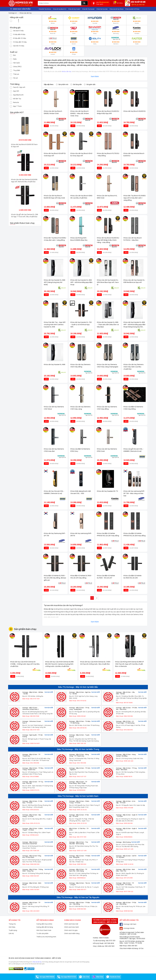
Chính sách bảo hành (71, 927)
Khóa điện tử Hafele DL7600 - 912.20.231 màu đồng (81, 577)
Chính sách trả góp (71, 930)
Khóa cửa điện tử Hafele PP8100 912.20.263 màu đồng (134, 534)
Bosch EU (116, 20)
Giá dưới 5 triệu (17, 30)
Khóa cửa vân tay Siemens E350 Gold (107, 450)
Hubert (74, 20)
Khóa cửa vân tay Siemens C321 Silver (54, 408)
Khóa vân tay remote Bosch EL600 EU (134, 154)
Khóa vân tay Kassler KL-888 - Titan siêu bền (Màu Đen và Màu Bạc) (108, 324)
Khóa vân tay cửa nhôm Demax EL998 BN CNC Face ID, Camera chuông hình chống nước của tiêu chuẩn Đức (59, 664)
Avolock (53, 51)
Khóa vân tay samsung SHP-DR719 (81, 534)
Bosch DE (53, 30)
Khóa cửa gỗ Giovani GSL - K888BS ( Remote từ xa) (133, 450)
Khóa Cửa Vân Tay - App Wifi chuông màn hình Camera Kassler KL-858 (55, 324)
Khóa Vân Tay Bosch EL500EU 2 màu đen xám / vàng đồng (55, 239)
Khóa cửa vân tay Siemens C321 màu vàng (80, 408)
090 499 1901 (110, 946)
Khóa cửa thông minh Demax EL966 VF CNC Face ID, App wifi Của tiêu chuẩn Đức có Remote (129, 664)
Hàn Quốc (15, 63)
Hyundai (95, 20)
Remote (14, 102)
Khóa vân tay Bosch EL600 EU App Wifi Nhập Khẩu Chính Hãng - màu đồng (108, 240)
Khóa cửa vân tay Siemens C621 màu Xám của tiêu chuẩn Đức (134, 367)
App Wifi (14, 91)
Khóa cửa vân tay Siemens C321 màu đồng (107, 408)
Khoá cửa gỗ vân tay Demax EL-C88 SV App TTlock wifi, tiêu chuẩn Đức (25, 215)
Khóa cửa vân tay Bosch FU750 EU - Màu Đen (133, 239)
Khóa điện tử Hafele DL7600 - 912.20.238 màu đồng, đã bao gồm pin (55, 578)
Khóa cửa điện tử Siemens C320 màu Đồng (133, 408)
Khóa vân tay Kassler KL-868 (55, 364)
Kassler (137, 20)
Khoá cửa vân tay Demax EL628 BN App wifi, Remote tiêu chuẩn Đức (24, 181)
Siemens (116, 41)
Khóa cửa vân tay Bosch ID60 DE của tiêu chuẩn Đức (81, 197)
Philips (74, 51)
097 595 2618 (109, 943)
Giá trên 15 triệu (17, 46)
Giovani (74, 41)
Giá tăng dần (77, 84)
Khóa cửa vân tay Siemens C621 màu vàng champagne (108, 366)
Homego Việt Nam (128, 924)
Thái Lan (15, 74)
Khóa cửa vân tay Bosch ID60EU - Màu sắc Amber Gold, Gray (80, 113)
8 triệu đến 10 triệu (18, 38)
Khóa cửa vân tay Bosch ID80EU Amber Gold (53, 112)
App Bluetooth (17, 95)
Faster (137, 41)
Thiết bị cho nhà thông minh (46, 937)
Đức (13, 55)
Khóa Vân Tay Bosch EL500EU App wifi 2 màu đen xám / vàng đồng (135, 198)
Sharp (95, 30)
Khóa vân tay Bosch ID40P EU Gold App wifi (55, 154)
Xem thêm (95, 76)
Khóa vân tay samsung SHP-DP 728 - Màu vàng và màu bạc (134, 493)
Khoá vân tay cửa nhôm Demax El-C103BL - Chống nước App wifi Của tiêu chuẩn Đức (25, 664)
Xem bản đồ (49, 692)
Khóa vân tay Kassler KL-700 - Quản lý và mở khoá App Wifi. (81, 324)
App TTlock (16, 106)
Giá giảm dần (91, 84)
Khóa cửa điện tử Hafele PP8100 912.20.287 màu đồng (108, 534)
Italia (13, 59)
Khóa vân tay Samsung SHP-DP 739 (55, 534)
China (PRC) (16, 66)
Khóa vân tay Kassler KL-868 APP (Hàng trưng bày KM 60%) (55, 282)
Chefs (74, 30)
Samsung (116, 30)
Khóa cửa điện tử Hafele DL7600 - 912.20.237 (106, 577)
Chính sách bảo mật (71, 924)
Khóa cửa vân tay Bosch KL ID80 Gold (107, 197)
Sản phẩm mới (63, 84)
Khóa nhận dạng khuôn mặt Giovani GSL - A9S (81, 492)
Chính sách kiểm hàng (72, 933)
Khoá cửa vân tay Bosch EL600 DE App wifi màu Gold (54, 197)
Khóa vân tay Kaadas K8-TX (107, 491)
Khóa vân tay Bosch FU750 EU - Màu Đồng (108, 154)
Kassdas (137, 30)
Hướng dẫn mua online (44, 924)
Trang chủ (12, 924)
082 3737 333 (111, 941)
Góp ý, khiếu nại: (99, 946)
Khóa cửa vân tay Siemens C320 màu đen (54, 450)
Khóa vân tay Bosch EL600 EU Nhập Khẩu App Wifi (108, 112)
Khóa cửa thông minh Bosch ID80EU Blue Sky (79, 239)
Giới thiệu (12, 927)
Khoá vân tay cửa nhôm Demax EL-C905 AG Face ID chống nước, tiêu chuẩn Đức (95, 663)
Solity (95, 41)
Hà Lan (14, 78)
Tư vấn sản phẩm (42, 933)
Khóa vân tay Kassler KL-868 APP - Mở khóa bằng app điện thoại (81, 282)
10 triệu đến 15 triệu (18, 42)
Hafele (53, 41)
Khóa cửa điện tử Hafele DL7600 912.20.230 (132, 577)
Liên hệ (11, 933)
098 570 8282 (104, 938)
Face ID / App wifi (18, 87)
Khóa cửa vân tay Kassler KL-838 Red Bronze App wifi (134, 281)
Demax (53, 20)
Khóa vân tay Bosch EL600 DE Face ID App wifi (24, 145)
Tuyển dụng (13, 930)
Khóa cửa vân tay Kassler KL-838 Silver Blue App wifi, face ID (108, 282)
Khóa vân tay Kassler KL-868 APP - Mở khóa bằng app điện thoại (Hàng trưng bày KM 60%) (134, 324)
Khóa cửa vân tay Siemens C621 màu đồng (80, 366)
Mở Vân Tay (15, 98)
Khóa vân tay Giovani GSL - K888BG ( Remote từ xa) (54, 492)
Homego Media (127, 928)
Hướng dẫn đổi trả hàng (45, 927)
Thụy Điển (15, 70)
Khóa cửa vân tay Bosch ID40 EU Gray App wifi (81, 154)
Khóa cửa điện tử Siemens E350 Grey (80, 450)
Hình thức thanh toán (44, 930)
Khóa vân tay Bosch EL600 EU (135, 111)
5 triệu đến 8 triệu (18, 34)
